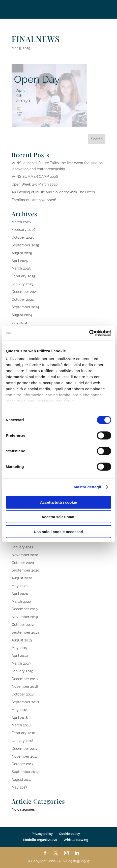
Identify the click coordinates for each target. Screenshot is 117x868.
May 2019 (19, 648)
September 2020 (25, 570)
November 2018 (25, 686)
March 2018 (21, 725)
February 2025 (23, 276)
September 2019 (25, 632)
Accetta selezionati (58, 517)
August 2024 (22, 315)
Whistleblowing (76, 840)
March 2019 (21, 663)
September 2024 (25, 307)
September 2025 (25, 245)
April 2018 (20, 718)
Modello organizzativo (40, 840)
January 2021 (22, 547)
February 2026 (23, 230)
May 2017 (19, 787)
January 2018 (22, 741)
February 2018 (23, 733)
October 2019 (23, 625)
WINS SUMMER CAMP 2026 (35, 177)
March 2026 (21, 222)
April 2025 (20, 261)
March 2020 (21, 601)
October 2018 (23, 694)
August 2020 (22, 578)
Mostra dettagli (87, 487)
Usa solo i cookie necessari (58, 531)
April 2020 (20, 594)
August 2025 (22, 253)
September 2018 (25, 702)
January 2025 (23, 284)
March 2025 (21, 268)
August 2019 (22, 640)
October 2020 (23, 563)
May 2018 (19, 710)
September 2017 (25, 772)
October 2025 (23, 237)
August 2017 (22, 779)
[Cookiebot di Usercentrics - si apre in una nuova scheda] (89, 333)
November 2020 (25, 555)
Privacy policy (42, 834)
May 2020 (20, 586)
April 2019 (20, 656)
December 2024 (25, 292)
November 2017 (25, 756)
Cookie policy (69, 834)
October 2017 (22, 764)
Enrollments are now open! (34, 200)
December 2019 (25, 609)
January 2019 (22, 671)
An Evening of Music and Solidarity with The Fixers (53, 192)
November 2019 (25, 617)
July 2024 (19, 323)
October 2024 (23, 299)
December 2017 (24, 749)
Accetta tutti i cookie (59, 502)
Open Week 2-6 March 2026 (35, 184)
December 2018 (25, 679)
